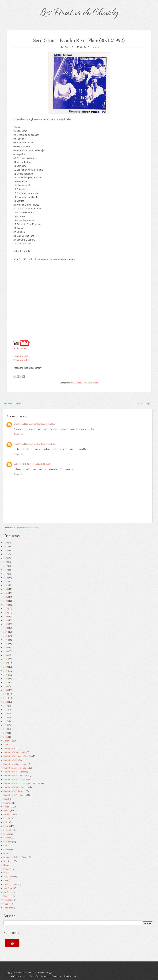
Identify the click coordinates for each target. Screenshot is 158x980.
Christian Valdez (21, 424)
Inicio (80, 404)
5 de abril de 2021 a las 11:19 (38, 464)
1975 (6, 558)
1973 (6, 550)
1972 (6, 546)
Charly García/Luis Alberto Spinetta (18, 780)
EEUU (6, 822)
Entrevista (8, 830)
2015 (6, 713)
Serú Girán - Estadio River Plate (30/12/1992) (79, 40)
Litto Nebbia (8, 861)
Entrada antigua (145, 404)
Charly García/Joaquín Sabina (16, 768)
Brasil (6, 745)
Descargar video (21, 360)
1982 (6, 585)
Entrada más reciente (13, 404)
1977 (6, 566)
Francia (7, 849)
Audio (16, 348)
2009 (6, 690)
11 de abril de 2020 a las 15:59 (42, 424)
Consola (79, 383)
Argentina (7, 741)
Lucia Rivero (19, 464)
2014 (6, 710)
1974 (6, 554)
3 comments (93, 47)
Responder (19, 434)
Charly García (9, 748)
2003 (6, 667)
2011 (6, 698)
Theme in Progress (21, 976)
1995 (6, 636)
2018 (6, 725)
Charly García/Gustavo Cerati (16, 764)
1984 (6, 593)
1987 (6, 605)
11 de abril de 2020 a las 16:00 (42, 444)
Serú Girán (88, 383)
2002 (6, 663)
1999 (6, 651)
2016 (6, 717)
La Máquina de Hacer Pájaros (16, 857)
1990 (6, 616)
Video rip (7, 908)
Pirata (67, 47)
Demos (6, 811)
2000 (6, 655)
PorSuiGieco (9, 877)
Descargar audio (21, 356)
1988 (6, 609)
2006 (6, 679)
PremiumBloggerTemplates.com (64, 976)
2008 (6, 686)
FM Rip (6, 846)
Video (24, 348)
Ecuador (7, 818)
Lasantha (47, 976)
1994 (6, 632)
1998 (6, 647)
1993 (6, 628)
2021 (6, 737)
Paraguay (7, 869)
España (7, 834)
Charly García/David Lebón (15, 752)
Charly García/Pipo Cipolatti (15, 795)
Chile (6, 799)
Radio (6, 880)
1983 (6, 589)
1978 (6, 570)
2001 (6, 659)
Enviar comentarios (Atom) (27, 528)
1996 (6, 640)
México (6, 865)
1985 (6, 597)
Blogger (50, 973)
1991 (6, 620)
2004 (6, 671)
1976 (6, 562)
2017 (6, 721)
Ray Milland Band (11, 884)
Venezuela (8, 900)
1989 (6, 613)
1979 (6, 574)
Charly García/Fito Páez (13, 760)
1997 (6, 644)
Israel (6, 853)
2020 (6, 733)
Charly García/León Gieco (14, 772)
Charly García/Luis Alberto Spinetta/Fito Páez (23, 783)
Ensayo (7, 826)
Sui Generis (8, 892)
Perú (5, 873)
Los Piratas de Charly (79, 13)
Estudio (7, 838)
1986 (6, 601)
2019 (6, 729)
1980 (6, 578)
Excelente (8, 842)
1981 (6, 581)
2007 (6, 682)
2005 (6, 675)
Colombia (7, 803)
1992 (72, 383)
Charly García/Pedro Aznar (15, 791)
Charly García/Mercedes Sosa (16, 787)
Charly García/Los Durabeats (16, 776)
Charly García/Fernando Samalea (18, 756)
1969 (6, 543)
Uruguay (7, 896)
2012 (6, 702)
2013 (6, 706)
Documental (9, 814)
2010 (6, 694)
